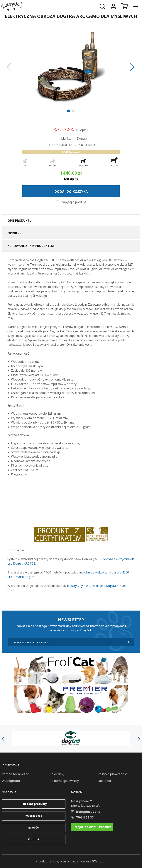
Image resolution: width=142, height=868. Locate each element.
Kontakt (34, 839)
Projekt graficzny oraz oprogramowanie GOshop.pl (71, 861)
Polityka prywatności (113, 774)
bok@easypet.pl (89, 812)
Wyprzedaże (34, 816)
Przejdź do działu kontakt (92, 827)
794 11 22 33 (85, 817)
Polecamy (57, 774)
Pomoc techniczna (16, 774)
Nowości (34, 828)
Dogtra (82, 138)
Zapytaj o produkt (74, 202)
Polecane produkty (34, 804)
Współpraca (11, 781)
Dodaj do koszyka (71, 191)
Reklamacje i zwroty (64, 781)
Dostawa (104, 781)
